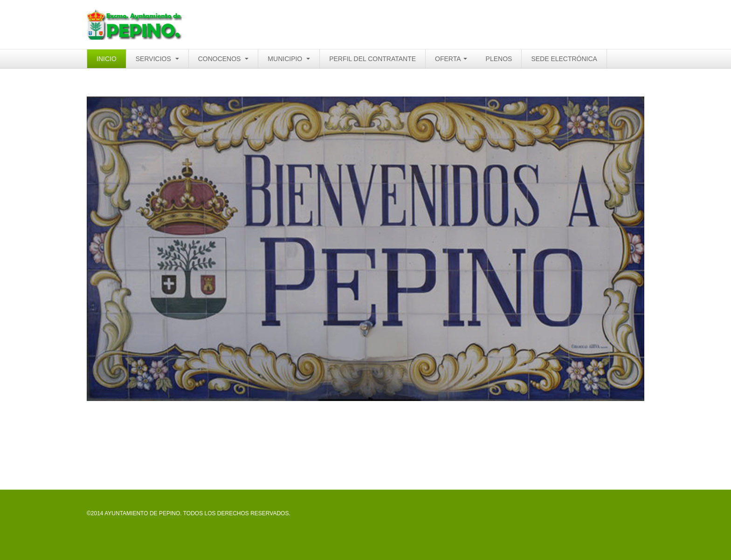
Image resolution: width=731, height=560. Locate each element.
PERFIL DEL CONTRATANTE (372, 59)
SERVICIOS (157, 59)
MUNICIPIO (289, 59)
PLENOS (499, 59)
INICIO (107, 59)
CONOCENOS (224, 59)
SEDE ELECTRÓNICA (564, 59)
